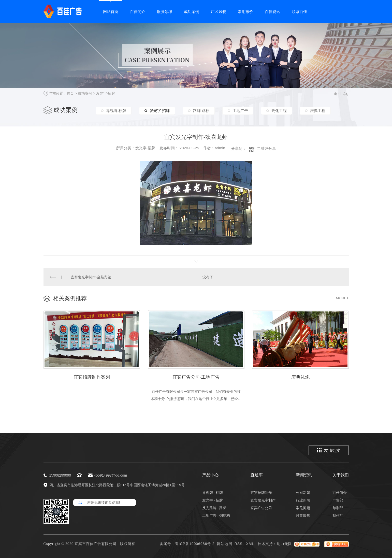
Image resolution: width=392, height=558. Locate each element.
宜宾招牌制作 (261, 493)
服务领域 (165, 12)
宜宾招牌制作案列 (92, 377)
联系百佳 (299, 12)
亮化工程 (279, 111)
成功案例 (192, 12)
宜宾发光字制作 (263, 500)
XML (251, 544)
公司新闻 (303, 493)
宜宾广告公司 (261, 508)
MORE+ (342, 298)
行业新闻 (303, 500)
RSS (239, 544)
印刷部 (338, 508)
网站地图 (225, 544)
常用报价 (245, 12)
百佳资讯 (272, 12)
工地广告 (240, 111)
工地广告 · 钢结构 (216, 516)
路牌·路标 (201, 111)
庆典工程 (318, 111)
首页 (70, 93)
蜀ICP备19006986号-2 (195, 544)
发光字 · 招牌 (213, 500)
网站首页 (111, 12)
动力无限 (284, 544)
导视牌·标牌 (116, 111)
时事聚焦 (303, 516)
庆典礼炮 (300, 377)
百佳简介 (138, 12)
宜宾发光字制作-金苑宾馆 (91, 277)
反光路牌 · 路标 (214, 508)
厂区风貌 (219, 12)
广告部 (338, 500)
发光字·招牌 (106, 93)
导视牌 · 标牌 (213, 493)
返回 (341, 94)
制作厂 (338, 516)
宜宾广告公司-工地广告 (196, 377)
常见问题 (303, 508)
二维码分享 (266, 148)
